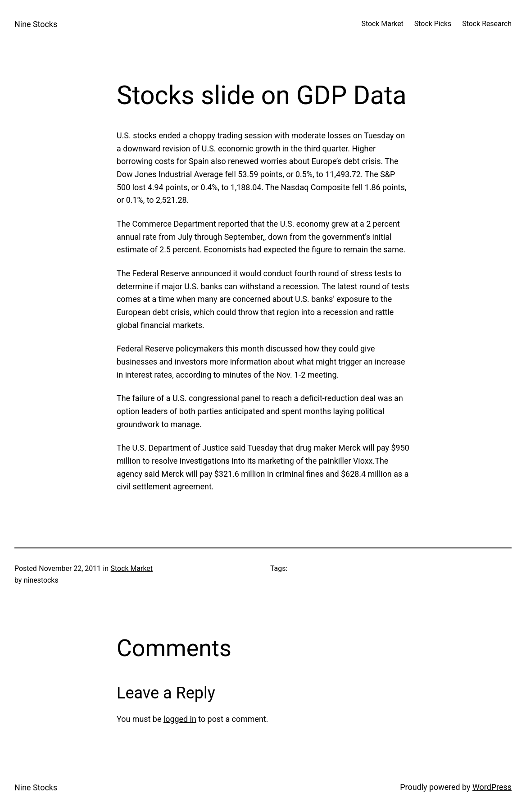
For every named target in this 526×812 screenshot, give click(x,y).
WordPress (492, 787)
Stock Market (132, 568)
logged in (180, 719)
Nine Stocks (36, 24)
